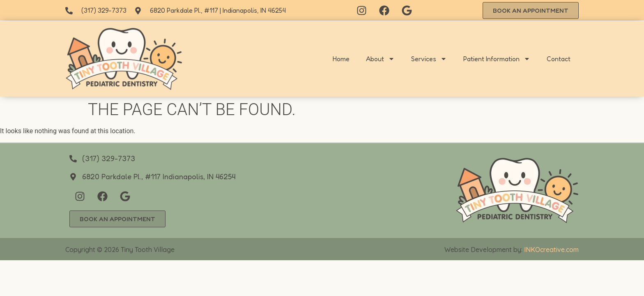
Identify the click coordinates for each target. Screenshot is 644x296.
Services (429, 59)
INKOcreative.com (551, 250)
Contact (559, 59)
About (380, 59)
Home (341, 59)
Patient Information (497, 59)
